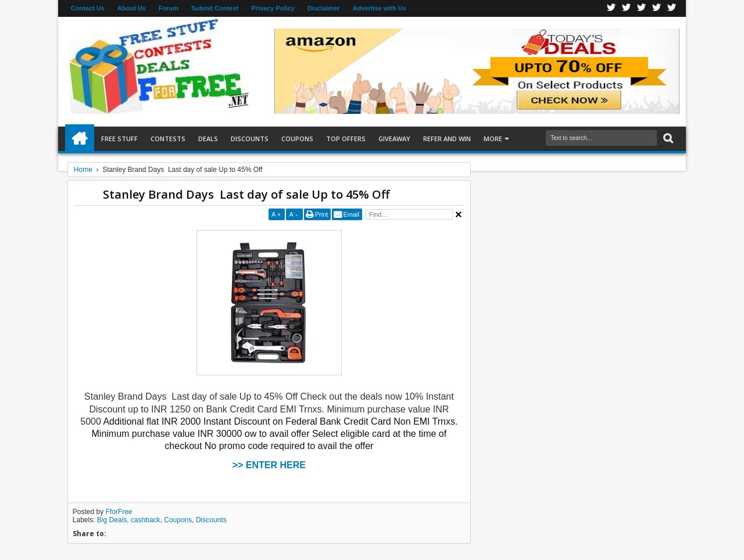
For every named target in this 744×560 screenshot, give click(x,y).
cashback (146, 520)
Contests (168, 139)
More (493, 139)
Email (351, 214)
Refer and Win (447, 139)
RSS (657, 8)
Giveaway (394, 139)
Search (667, 139)
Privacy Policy (273, 8)
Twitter (627, 8)
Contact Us (88, 8)
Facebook (611, 8)
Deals (208, 139)
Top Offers (346, 139)
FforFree (119, 512)
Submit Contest (215, 8)
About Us (132, 8)
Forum (169, 8)
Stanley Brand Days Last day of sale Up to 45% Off (246, 194)
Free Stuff (119, 139)
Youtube (672, 8)
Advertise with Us (380, 8)
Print (322, 214)
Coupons (297, 139)
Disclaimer (324, 8)
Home (80, 139)
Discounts (250, 139)
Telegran (642, 8)
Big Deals (112, 520)
